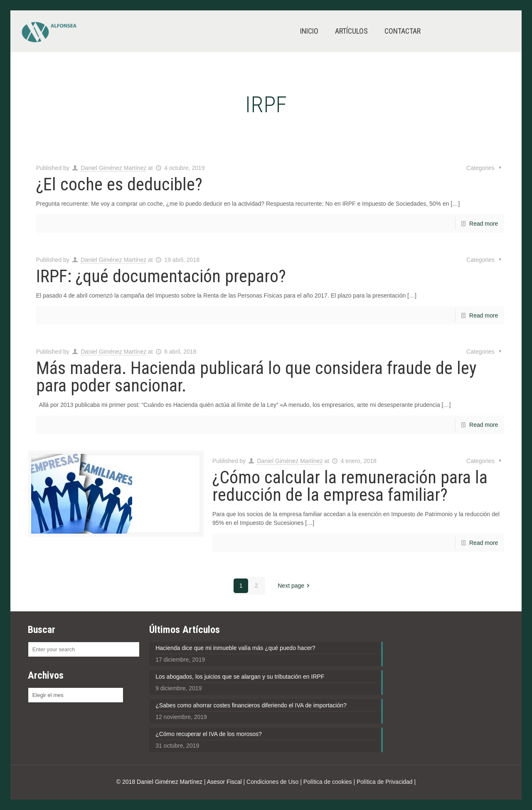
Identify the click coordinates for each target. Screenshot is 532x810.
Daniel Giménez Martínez (113, 168)
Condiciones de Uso (272, 782)
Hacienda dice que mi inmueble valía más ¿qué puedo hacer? (235, 648)
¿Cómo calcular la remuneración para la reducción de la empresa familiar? (350, 486)
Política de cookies (328, 782)
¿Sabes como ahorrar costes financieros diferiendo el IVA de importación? (251, 705)
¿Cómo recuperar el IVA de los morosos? (209, 734)
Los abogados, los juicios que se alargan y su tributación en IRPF (240, 677)
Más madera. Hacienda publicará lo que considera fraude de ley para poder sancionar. (256, 377)
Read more (484, 224)
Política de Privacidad (385, 782)
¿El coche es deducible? (119, 184)
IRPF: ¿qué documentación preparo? (161, 276)
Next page (295, 586)
